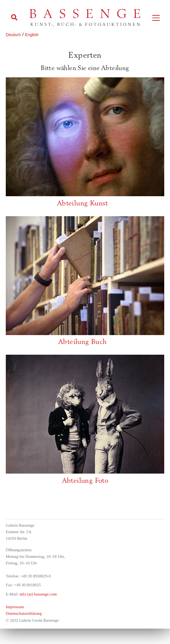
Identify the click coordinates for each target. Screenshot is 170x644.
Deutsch (13, 35)
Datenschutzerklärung (24, 613)
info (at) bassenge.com (37, 594)
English (32, 35)
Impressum (15, 607)
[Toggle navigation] (156, 18)
